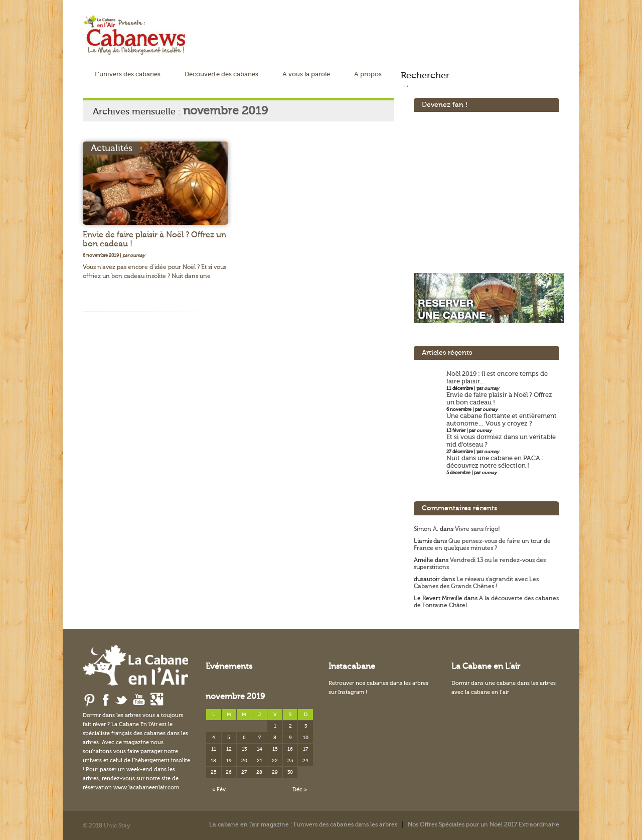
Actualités (112, 148)
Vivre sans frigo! (477, 529)
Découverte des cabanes (221, 74)
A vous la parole (306, 74)
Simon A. (426, 529)
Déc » (300, 790)
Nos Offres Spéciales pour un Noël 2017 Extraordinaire (484, 824)
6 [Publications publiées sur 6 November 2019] (244, 737)
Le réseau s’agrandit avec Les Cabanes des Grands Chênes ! (476, 583)
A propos (368, 74)
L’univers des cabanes (128, 74)
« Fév (219, 790)
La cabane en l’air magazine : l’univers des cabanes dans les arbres (303, 824)
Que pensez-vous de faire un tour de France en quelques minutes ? (482, 544)
